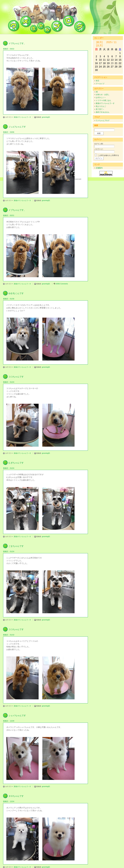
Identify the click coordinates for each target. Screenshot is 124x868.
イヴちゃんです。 (17, 43)
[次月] (99, 45)
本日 (97, 81)
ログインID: (99, 144)
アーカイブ (100, 84)
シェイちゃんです (17, 715)
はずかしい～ (101, 97)
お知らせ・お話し (103, 94)
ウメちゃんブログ (103, 120)
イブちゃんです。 (17, 210)
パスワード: (99, 149)
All (97, 92)
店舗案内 (99, 168)
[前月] (99, 42)
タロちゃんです (16, 796)
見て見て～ (100, 109)
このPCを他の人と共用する (108, 155)
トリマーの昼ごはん (103, 100)
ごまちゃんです (16, 546)
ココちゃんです (16, 377)
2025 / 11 (111, 42)
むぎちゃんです (16, 463)
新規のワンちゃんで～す (22, 117)
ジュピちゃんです (17, 127)
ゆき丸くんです (16, 293)
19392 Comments (62, 284)
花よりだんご (101, 106)
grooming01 (46, 117)
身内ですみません (103, 112)
